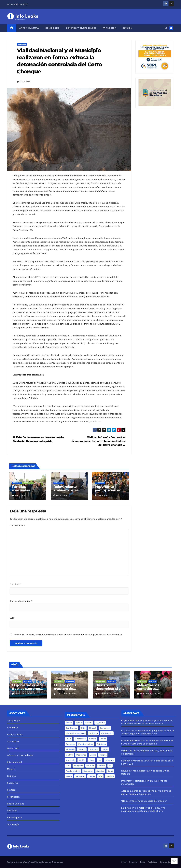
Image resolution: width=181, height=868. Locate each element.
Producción (13, 797)
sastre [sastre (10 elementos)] (69, 776)
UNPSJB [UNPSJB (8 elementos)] (110, 776)
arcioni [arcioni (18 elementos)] (89, 723)
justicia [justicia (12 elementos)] (82, 749)
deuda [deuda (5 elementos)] (103, 739)
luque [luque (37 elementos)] (105, 749)
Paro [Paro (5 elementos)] (68, 766)
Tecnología (13, 824)
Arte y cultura (29, 28)
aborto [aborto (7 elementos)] (69, 723)
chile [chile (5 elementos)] (83, 728)
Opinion (127, 28)
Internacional (14, 762)
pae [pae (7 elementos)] (99, 760)
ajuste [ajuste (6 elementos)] (79, 723)
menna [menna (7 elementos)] (93, 755)
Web (12, 618)
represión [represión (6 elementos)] (88, 771)
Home (124, 862)
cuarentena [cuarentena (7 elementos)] (80, 739)
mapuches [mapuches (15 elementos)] (81, 755)
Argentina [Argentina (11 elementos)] (100, 723)
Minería (11, 769)
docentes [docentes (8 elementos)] (70, 744)
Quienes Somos (167, 862)
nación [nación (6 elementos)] (82, 760)
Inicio (143, 862)
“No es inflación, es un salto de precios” (144, 801)
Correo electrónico (21, 601)
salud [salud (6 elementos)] (110, 771)
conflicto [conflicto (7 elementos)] (93, 733)
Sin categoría (14, 818)
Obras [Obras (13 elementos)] (91, 760)
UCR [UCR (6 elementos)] (100, 776)
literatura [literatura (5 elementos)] (94, 749)
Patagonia (109, 28)
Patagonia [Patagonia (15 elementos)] (78, 766)
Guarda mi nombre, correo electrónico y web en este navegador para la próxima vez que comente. (68, 635)
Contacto (133, 862)
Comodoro (52, 28)
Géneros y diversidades (81, 28)
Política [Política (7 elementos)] (101, 766)
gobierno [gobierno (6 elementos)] (70, 749)
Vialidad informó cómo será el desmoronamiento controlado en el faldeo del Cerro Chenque (99, 441)
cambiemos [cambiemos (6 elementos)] (71, 728)
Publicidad (152, 862)
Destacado (28, 483)
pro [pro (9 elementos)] (110, 766)
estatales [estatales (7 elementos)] (101, 744)
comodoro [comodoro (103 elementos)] (105, 728)
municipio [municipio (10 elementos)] (70, 760)
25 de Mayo (14, 721)
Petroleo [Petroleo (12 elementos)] (90, 766)
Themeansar (57, 862)
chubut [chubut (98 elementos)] (92, 728)
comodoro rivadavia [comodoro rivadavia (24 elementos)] (76, 733)
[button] (166, 28)
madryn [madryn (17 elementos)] (69, 755)
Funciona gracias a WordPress (21, 862)
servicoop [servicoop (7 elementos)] (80, 776)
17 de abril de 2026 (25, 694)
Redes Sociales (16, 804)
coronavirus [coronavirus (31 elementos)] (107, 733)
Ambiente (13, 727)
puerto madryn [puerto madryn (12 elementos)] (73, 771)
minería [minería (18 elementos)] (103, 755)
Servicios (12, 811)
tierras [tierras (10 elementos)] (92, 776)
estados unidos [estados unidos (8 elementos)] (86, 744)
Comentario (17, 525)
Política (27, 681)
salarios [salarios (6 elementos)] (100, 771)
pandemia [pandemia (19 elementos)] (109, 760)
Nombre (15, 584)
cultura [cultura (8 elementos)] (93, 739)
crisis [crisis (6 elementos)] (68, 739)
